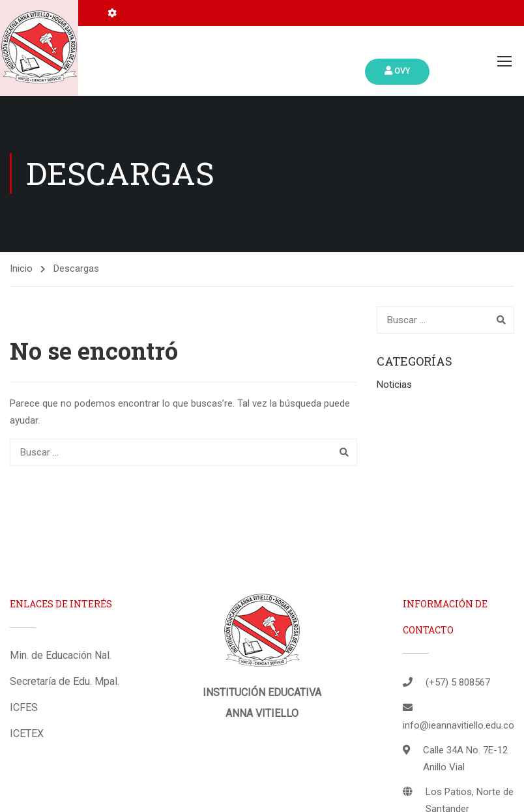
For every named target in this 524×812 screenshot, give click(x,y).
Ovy (397, 71)
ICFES (24, 709)
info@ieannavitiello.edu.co (458, 727)
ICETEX (27, 735)
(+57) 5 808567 (458, 684)
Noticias (394, 386)
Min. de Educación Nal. (61, 657)
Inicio (21, 270)
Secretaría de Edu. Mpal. (65, 683)
